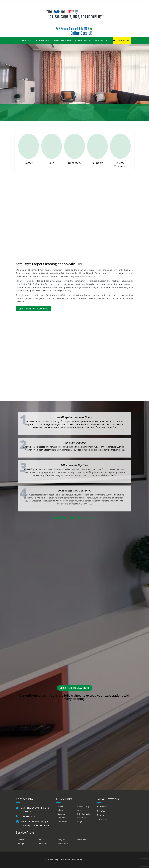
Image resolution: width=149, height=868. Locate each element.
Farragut (21, 843)
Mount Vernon (64, 843)
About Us (33, 40)
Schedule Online (83, 40)
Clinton (21, 840)
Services (44, 40)
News (80, 810)
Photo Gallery (83, 806)
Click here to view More (75, 688)
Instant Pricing (122, 40)
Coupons (55, 40)
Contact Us (98, 40)
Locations (67, 40)
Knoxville (41, 840)
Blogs (108, 40)
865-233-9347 (28, 817)
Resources (82, 818)
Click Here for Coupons (33, 309)
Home (24, 40)
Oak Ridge (82, 840)
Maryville (61, 840)
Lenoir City (42, 843)
